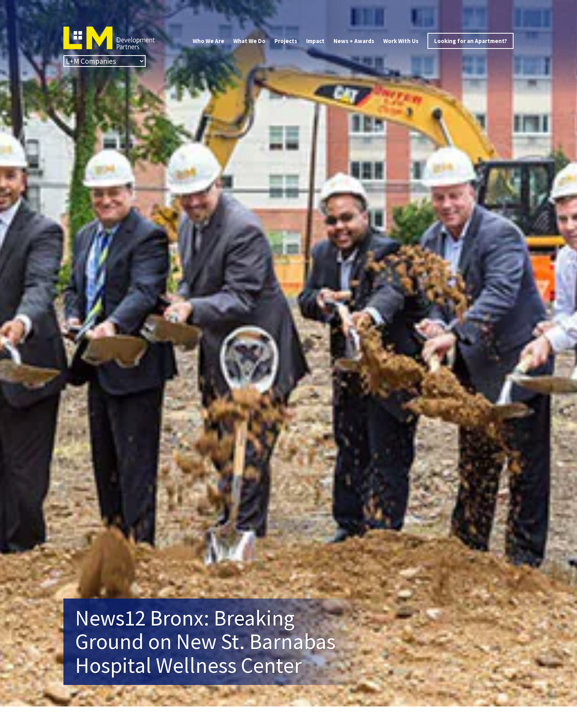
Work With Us (401, 41)
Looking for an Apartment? (471, 41)
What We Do (249, 41)
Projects (286, 41)
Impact (315, 41)
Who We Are (208, 41)
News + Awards (354, 41)
